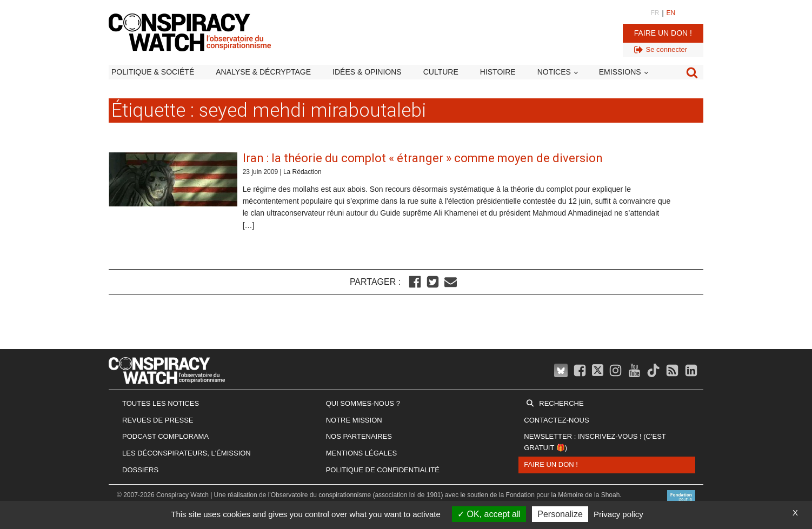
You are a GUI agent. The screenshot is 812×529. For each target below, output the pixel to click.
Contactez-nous (556, 420)
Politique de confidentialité (383, 470)
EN (671, 13)
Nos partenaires (359, 436)
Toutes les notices (161, 403)
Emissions (620, 72)
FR (655, 13)
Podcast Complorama (165, 436)
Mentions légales (361, 453)
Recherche (561, 403)
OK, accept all (489, 514)
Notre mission (354, 420)
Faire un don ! (663, 33)
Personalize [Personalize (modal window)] (560, 514)
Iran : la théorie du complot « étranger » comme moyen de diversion (423, 158)
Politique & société (153, 72)
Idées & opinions (367, 72)
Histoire (498, 72)
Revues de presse (158, 420)
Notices (554, 72)
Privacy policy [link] (618, 514)
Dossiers (140, 470)
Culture (441, 72)
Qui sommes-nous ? (363, 403)
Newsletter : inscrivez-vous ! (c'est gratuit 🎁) (595, 442)
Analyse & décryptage (263, 72)
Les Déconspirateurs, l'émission (187, 453)
